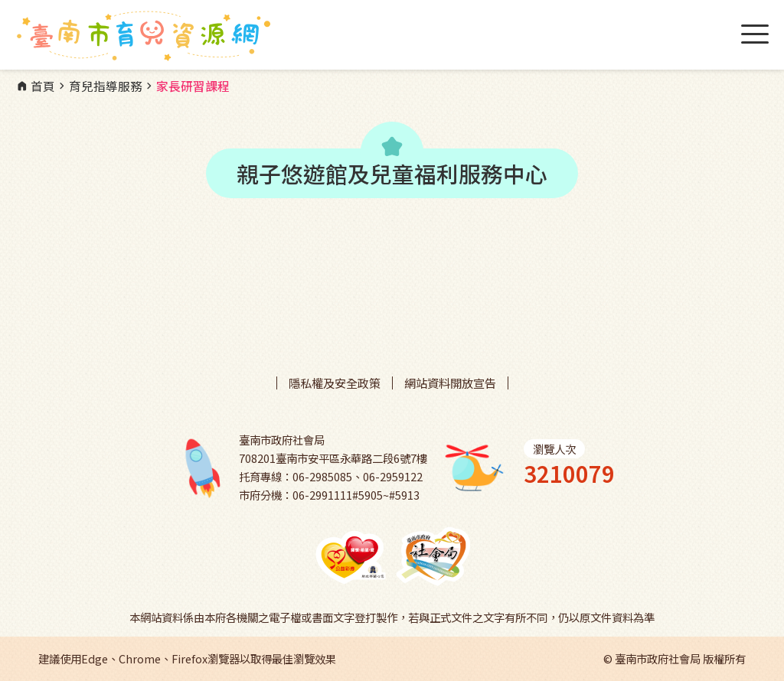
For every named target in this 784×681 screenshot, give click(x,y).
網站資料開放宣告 (450, 383)
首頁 (35, 86)
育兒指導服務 (99, 86)
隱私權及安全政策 (335, 383)
